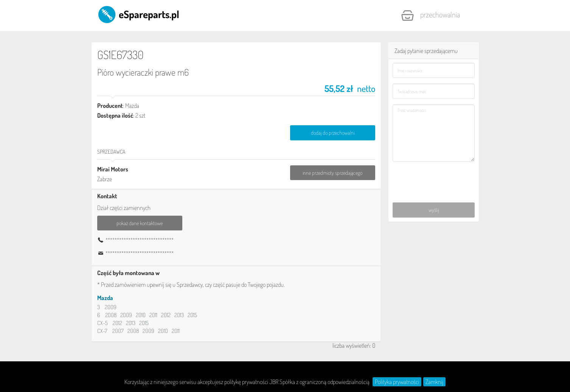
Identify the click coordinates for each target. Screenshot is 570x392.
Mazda (105, 298)
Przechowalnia (430, 16)
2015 (192, 315)
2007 (118, 331)
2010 (141, 315)
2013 (179, 315)
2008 (111, 315)
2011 (153, 315)
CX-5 (103, 323)
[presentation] (434, 178)
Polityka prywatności (397, 382)
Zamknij (434, 382)
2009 (111, 307)
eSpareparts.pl (138, 14)
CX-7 (102, 331)
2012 (166, 315)
